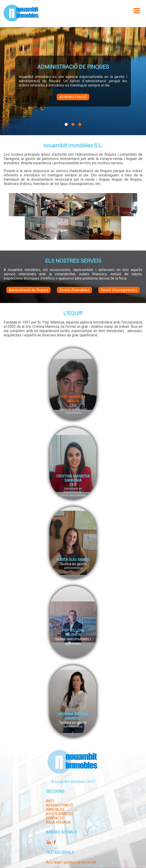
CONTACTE (55, 818)
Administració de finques (28, 290)
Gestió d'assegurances (119, 290)
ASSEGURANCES (59, 814)
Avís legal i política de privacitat (71, 862)
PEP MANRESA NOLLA (73, 399)
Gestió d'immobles (75, 290)
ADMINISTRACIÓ (60, 805)
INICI (50, 801)
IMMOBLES (55, 810)
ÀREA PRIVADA (58, 822)
